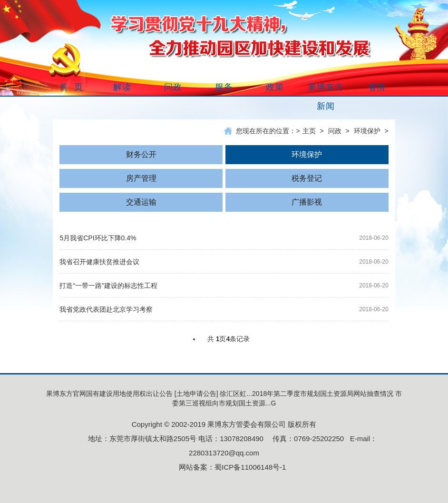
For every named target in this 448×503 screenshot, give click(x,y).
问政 (335, 131)
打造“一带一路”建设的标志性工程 (108, 286)
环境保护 (367, 131)
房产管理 (141, 178)
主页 (309, 131)
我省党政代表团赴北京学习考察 (106, 309)
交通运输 (141, 202)
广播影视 (307, 202)
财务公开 (141, 154)
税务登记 (307, 178)
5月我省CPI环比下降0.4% (98, 238)
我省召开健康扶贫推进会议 (99, 262)
